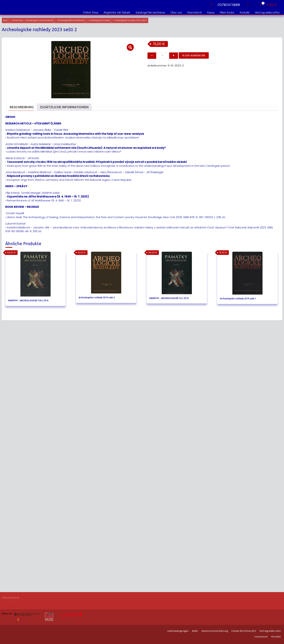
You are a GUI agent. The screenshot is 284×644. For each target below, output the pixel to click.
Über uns (176, 12)
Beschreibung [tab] (22, 107)
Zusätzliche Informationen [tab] (64, 107)
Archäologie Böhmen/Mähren (71, 20)
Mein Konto (227, 12)
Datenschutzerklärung (215, 631)
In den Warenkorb (194, 55)
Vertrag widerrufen (267, 12)
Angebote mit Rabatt (117, 12)
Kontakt (245, 12)
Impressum (261, 637)
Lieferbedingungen (178, 631)
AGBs (195, 631)
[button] (130, 47)
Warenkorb (195, 12)
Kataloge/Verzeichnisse (150, 12)
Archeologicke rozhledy (99, 20)
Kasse (211, 12)
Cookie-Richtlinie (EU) (244, 631)
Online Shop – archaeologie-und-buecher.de (32, 20)
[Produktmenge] (163, 55)
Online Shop (91, 12)
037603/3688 (224, 5)
